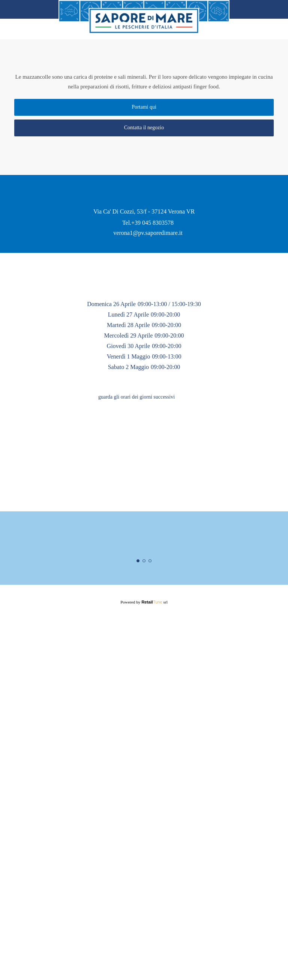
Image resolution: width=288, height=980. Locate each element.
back (15, 9)
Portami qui (144, 111)
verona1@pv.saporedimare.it (148, 417)
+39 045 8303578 (153, 406)
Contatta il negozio (144, 131)
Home (272, 9)
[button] (186, 603)
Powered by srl (144, 957)
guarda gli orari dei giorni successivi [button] (137, 603)
